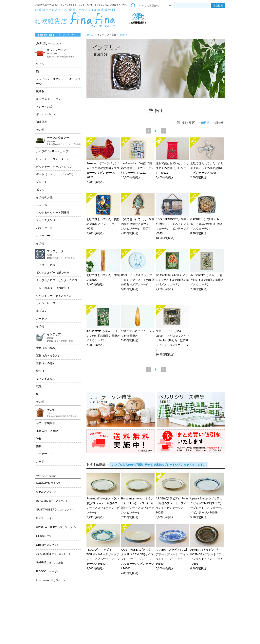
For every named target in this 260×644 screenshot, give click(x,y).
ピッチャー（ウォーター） (53, 159)
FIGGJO (47, 571)
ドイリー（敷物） (47, 265)
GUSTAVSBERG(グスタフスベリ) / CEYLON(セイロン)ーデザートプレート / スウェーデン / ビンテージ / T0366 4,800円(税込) (138, 550)
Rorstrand (52, 501)
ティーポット (44, 205)
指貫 (39, 446)
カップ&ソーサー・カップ (52, 151)
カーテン (42, 319)
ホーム (90, 35)
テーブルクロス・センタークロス (57, 280)
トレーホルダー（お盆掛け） (54, 288)
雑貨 (39, 439)
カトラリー (43, 236)
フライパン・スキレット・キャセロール (58, 81)
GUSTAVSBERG (55, 510)
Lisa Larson (51, 580)
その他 (40, 130)
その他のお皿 (44, 197)
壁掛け (123, 35)
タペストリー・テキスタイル (54, 296)
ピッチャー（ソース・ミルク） (55, 167)
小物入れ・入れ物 (47, 431)
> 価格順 (204, 123)
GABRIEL (49, 562)
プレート (42, 182)
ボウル (40, 190)
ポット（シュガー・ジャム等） (55, 174)
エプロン (42, 311)
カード (40, 462)
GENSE (45, 536)
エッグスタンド (46, 220)
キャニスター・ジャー (50, 99)
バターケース (44, 228)
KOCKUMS (48, 483)
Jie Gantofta (53, 554)
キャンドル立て (46, 379)
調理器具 (42, 122)
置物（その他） (46, 363)
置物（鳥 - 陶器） (47, 348)
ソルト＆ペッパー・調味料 (53, 212)
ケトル (40, 64)
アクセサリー (44, 454)
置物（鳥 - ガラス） (48, 355)
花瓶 (39, 386)
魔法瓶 (40, 91)
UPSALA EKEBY (57, 527)
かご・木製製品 (46, 423)
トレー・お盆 (44, 107)
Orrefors (47, 545)
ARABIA (46, 492)
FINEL (45, 518)
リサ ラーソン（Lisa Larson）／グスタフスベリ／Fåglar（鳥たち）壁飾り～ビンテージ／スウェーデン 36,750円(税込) (172, 331)
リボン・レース (46, 303)
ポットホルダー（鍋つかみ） (54, 273)
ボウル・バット (46, 114)
